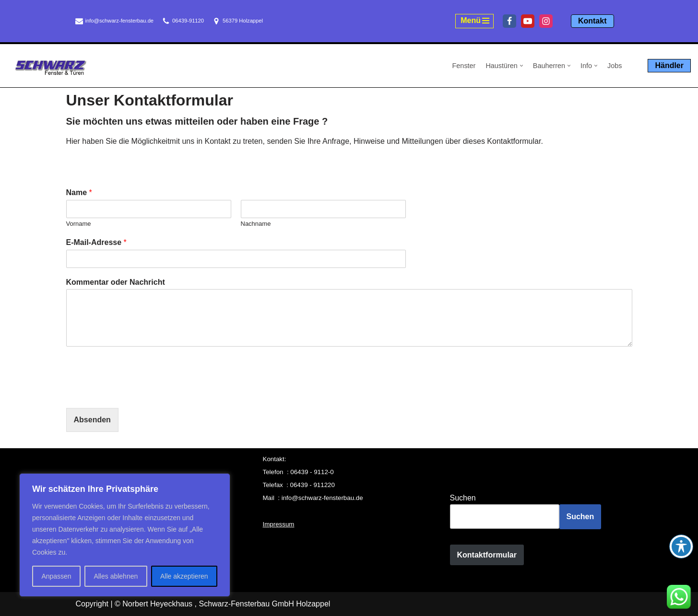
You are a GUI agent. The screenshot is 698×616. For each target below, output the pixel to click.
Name (79, 192)
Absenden (92, 420)
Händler (669, 65)
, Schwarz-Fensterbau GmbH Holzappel (263, 604)
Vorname (79, 224)
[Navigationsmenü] (474, 21)
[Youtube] (528, 21)
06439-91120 (188, 21)
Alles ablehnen (116, 576)
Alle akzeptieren (184, 576)
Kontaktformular (487, 555)
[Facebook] (509, 21)
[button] (521, 66)
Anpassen (56, 576)
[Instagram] (546, 21)
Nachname (256, 224)
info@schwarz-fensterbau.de (120, 21)
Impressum (279, 524)
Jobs (615, 66)
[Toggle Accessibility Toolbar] (681, 546)
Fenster (464, 66)
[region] (125, 535)
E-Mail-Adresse (96, 242)
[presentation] (139, 392)
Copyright (92, 604)
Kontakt (592, 21)
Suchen (463, 498)
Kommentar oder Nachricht (116, 282)
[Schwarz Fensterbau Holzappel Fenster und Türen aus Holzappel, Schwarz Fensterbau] (51, 68)
